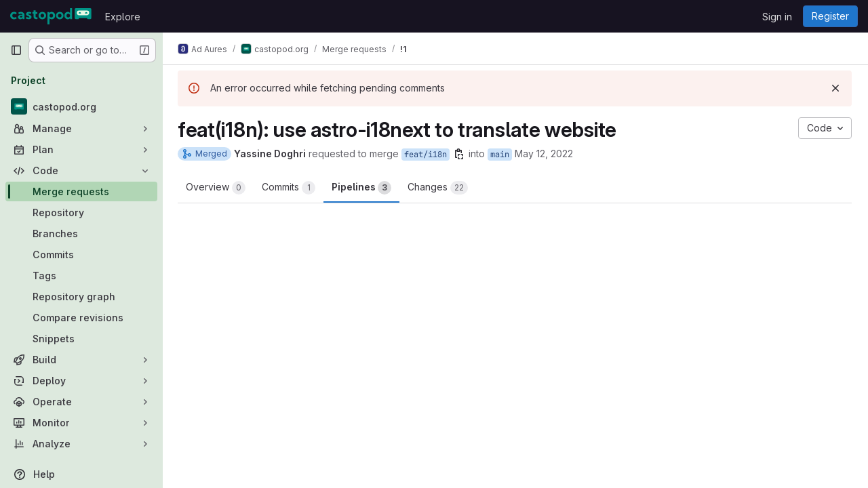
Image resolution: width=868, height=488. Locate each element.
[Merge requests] (81, 191)
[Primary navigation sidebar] (16, 50)
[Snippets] (81, 339)
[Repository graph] (81, 297)
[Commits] (81, 255)
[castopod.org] (81, 106)
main (501, 155)
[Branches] (81, 233)
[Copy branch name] (460, 154)
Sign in (777, 17)
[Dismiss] (835, 88)
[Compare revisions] (81, 318)
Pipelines (363, 188)
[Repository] (81, 212)
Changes (439, 188)
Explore (123, 17)
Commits (290, 188)
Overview (217, 188)
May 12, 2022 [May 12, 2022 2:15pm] (545, 154)
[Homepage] (51, 16)
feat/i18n (427, 155)
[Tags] (81, 276)
